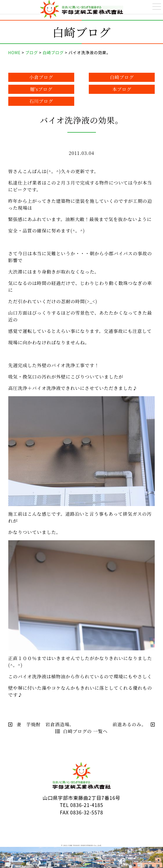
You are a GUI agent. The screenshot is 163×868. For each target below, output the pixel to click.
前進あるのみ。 (134, 724)
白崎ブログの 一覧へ (81, 731)
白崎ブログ (122, 77)
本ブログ (122, 89)
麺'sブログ (41, 89)
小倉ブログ (41, 77)
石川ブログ (41, 101)
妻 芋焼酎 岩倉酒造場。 (41, 724)
